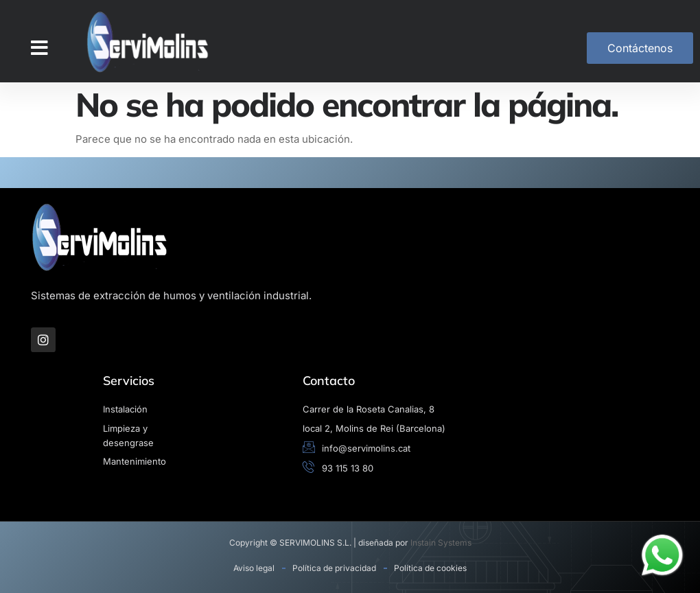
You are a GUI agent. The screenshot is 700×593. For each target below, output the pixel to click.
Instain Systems (441, 543)
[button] (39, 48)
